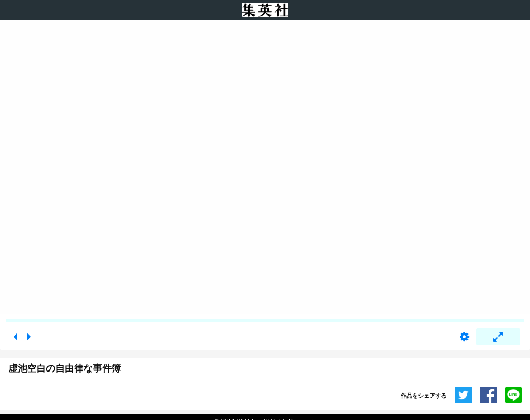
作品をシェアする (424, 396)
